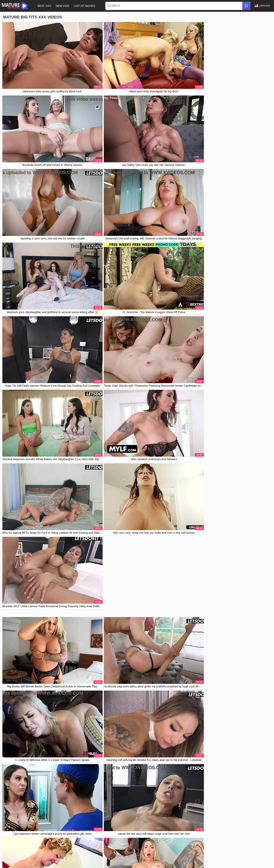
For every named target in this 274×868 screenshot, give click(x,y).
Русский (104, 860)
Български (233, 860)
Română (58, 860)
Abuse (170, 853)
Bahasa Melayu (119, 864)
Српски (159, 864)
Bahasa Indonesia (140, 860)
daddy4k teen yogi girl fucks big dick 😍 (29, 733)
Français (46, 860)
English (183, 864)
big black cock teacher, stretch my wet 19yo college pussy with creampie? (50, 724)
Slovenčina (207, 860)
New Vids (62, 6)
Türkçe (69, 860)
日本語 (264, 860)
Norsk (255, 860)
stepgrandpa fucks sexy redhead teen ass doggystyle (37, 715)
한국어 (115, 860)
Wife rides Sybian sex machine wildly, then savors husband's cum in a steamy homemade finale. (63, 751)
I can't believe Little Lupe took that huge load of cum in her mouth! (45, 689)
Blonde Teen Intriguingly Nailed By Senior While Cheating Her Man (45, 759)
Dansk (195, 860)
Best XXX (44, 6)
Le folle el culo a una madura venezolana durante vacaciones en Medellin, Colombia (56, 698)
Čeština (245, 860)
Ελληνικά (148, 864)
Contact (160, 853)
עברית (9, 860)
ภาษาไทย (92, 860)
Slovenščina (183, 860)
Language (262, 6)
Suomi (171, 860)
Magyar (91, 864)
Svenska (80, 860)
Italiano (125, 860)
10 (176, 458)
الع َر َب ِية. (135, 864)
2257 (178, 853)
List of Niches (85, 6)
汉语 (17, 860)
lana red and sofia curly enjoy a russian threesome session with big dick (48, 742)
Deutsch (220, 860)
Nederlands (159, 860)
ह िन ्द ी (103, 864)
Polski (25, 860)
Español (35, 860)
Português (171, 864)
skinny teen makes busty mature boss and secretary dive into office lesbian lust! (53, 707)
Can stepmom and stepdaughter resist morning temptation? (41, 680)
